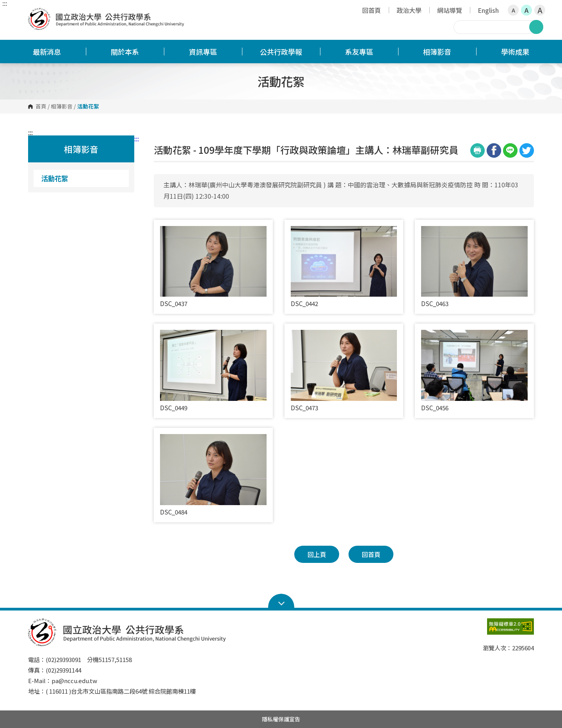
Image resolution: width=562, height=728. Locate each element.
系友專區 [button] (359, 52)
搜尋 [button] (536, 27)
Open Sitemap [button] (281, 601)
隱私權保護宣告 (281, 719)
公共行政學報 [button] (281, 52)
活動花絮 (55, 178)
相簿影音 (62, 107)
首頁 (41, 107)
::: (5, 3)
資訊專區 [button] (203, 52)
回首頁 (372, 10)
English (488, 10)
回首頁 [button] (371, 554)
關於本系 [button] (125, 52)
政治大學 (409, 10)
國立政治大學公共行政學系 (36, 13)
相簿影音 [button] (437, 52)
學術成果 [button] (515, 52)
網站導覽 (450, 10)
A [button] (513, 10)
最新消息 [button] (47, 52)
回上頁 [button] (317, 554)
